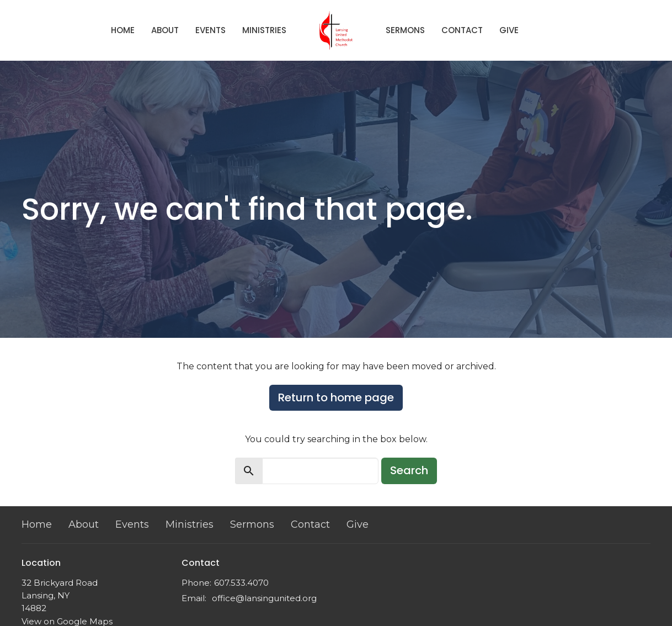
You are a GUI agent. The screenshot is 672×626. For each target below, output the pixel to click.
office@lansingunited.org (264, 598)
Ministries (264, 30)
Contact (462, 30)
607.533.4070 (241, 583)
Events (210, 30)
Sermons (405, 30)
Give (509, 30)
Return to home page (336, 397)
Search (409, 470)
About (165, 30)
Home (123, 30)
